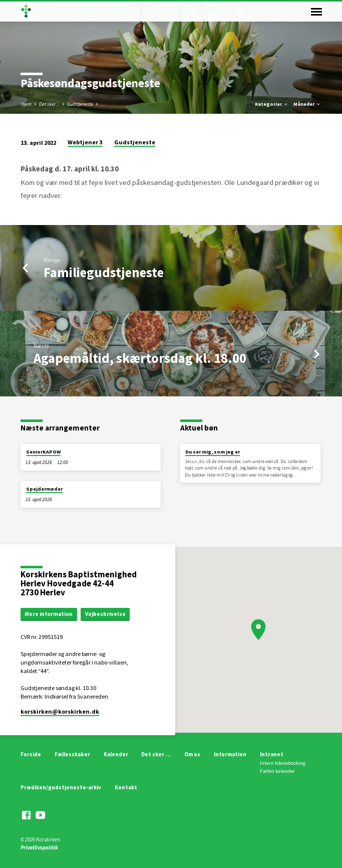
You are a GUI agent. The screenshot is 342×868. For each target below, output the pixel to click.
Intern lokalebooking (283, 763)
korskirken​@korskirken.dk (60, 711)
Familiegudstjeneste (104, 272)
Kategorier (272, 104)
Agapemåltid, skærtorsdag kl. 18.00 (140, 358)
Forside (31, 754)
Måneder (307, 104)
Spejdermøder (44, 489)
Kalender (116, 754)
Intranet (272, 754)
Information (230, 754)
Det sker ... (49, 104)
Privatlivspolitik (39, 847)
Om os (192, 754)
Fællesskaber (72, 754)
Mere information (49, 614)
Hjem (26, 104)
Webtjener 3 (85, 142)
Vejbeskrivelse (105, 614)
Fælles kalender (277, 771)
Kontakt (126, 787)
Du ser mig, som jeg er (213, 452)
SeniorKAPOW (43, 452)
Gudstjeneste (80, 104)
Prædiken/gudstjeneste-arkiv (61, 787)
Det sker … (156, 754)
